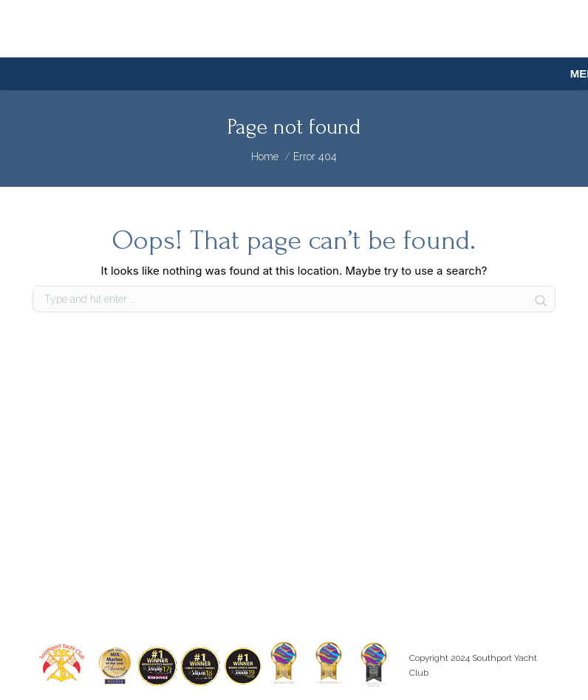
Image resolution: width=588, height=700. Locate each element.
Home (265, 157)
